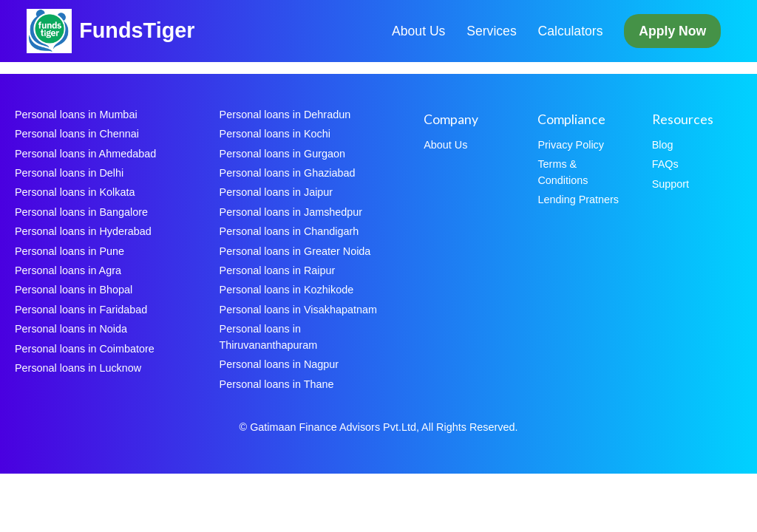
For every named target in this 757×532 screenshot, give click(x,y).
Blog (663, 145)
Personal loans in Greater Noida (295, 251)
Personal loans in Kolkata (75, 192)
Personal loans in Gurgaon (282, 154)
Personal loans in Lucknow (78, 368)
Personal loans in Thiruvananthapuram (269, 337)
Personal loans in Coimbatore (85, 349)
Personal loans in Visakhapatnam (298, 310)
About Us (418, 31)
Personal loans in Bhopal (74, 290)
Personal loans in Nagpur (279, 364)
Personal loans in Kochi (275, 134)
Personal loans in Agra (68, 270)
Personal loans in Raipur (278, 270)
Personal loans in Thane (277, 384)
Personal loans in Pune (69, 251)
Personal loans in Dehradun (285, 115)
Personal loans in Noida (71, 329)
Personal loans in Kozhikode (287, 290)
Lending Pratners (578, 199)
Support (671, 184)
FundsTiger (137, 30)
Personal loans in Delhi (69, 173)
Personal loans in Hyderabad (83, 231)
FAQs (665, 164)
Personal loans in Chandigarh (289, 231)
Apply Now (672, 31)
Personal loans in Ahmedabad (85, 154)
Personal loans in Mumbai (76, 115)
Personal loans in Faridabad (81, 310)
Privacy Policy (571, 145)
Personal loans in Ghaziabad (288, 173)
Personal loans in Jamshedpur (291, 212)
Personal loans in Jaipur (276, 192)
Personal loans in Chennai (77, 134)
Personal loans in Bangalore (81, 212)
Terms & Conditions (563, 172)
